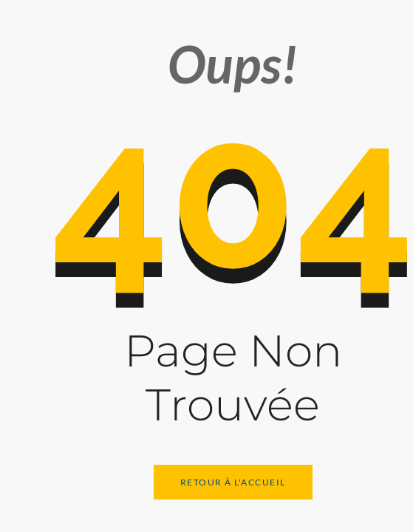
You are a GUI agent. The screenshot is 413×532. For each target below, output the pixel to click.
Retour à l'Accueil (233, 482)
